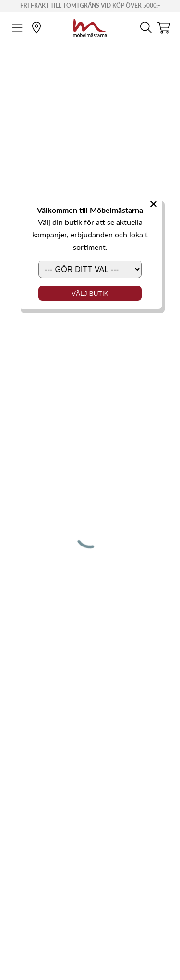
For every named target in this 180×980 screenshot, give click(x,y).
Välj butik (90, 293)
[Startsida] (90, 26)
